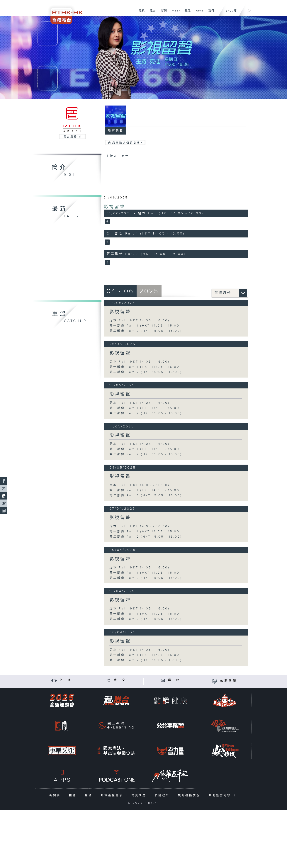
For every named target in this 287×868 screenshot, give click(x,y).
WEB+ (175, 13)
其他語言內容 (221, 795)
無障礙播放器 (190, 795)
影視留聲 (114, 207)
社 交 (120, 680)
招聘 (73, 795)
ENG (229, 11)
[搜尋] (249, 9)
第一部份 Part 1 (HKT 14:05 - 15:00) (145, 326)
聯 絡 (174, 680)
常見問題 (140, 795)
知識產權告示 (113, 795)
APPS (198, 13)
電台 (152, 13)
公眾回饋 (229, 681)
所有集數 (116, 131)
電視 (141, 13)
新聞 (163, 13)
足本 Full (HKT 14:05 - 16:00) (140, 321)
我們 (210, 13)
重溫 (187, 13)
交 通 (66, 680)
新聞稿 (56, 795)
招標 (89, 795)
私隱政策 (163, 795)
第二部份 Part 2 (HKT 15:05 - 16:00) (146, 331)
